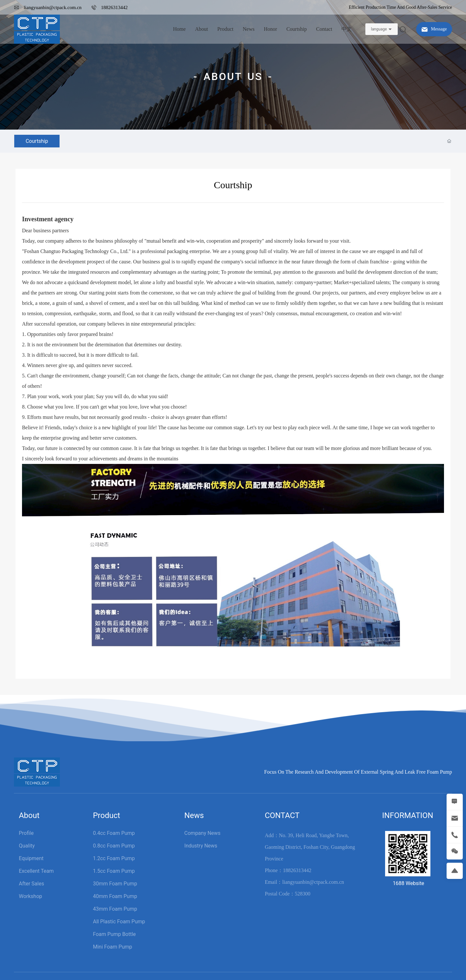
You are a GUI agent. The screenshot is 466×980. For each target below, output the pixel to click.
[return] (455, 871)
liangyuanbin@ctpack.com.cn (53, 7)
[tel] (455, 835)
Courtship (37, 141)
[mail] (455, 818)
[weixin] (455, 851)
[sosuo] (403, 29)
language (379, 29)
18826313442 (114, 7)
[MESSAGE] (455, 802)
